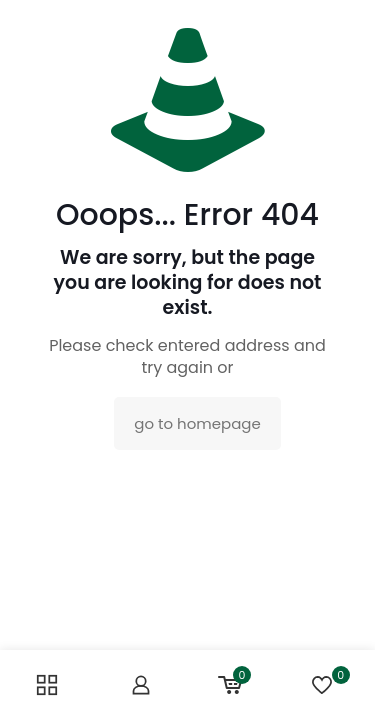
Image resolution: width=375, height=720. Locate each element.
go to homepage (197, 423)
